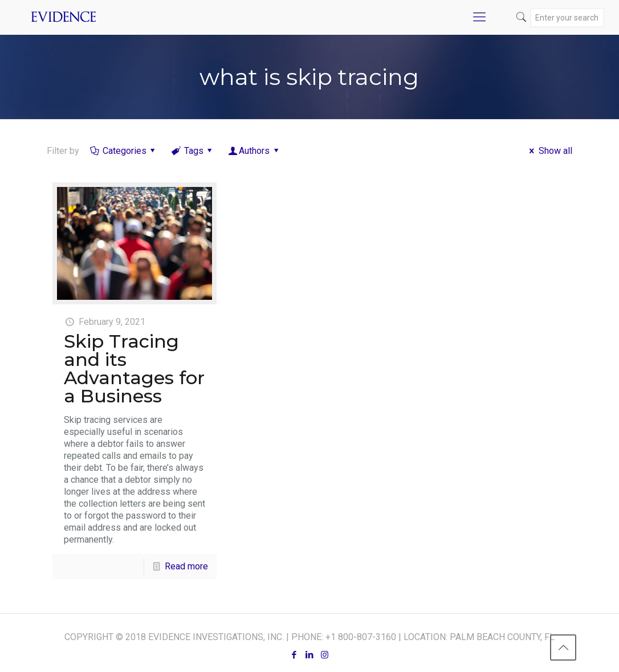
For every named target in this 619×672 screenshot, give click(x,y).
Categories (123, 151)
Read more (186, 566)
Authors (254, 151)
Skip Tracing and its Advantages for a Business (134, 368)
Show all (549, 151)
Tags (193, 151)
